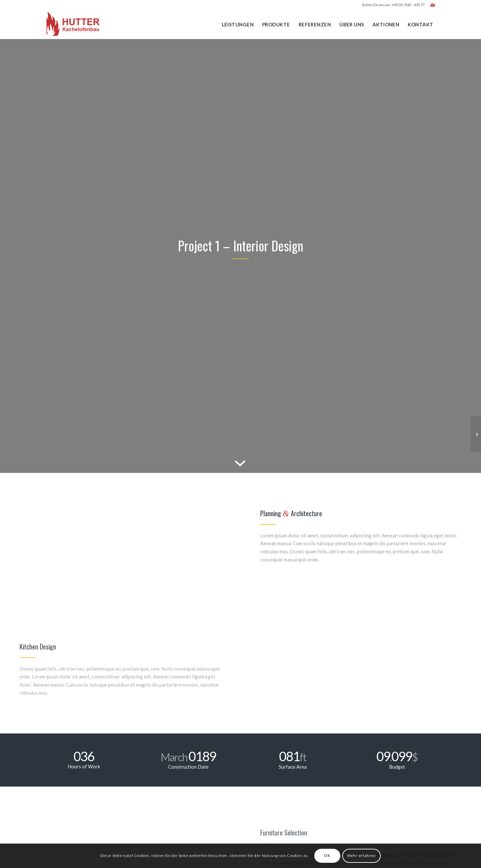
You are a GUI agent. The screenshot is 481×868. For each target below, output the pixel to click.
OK (327, 855)
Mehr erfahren (361, 855)
